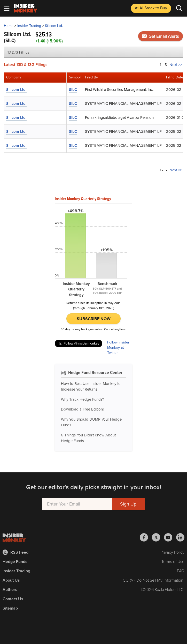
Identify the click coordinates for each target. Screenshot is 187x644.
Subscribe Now (94, 319)
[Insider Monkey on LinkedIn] (180, 537)
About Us (11, 580)
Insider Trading (29, 26)
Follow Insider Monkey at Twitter (118, 348)
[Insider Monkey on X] (158, 537)
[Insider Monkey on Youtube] (170, 537)
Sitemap (10, 608)
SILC (73, 90)
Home (9, 26)
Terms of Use (173, 562)
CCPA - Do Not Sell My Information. (154, 580)
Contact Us (13, 599)
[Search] (179, 8)
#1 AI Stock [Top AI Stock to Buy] (151, 8)
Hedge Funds (15, 562)
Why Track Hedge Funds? (83, 399)
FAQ (181, 571)
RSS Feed (15, 552)
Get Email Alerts (160, 36)
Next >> (176, 65)
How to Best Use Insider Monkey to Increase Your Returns (91, 387)
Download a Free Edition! (82, 409)
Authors (10, 590)
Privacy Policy (172, 552)
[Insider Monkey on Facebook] (146, 537)
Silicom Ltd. (54, 26)
